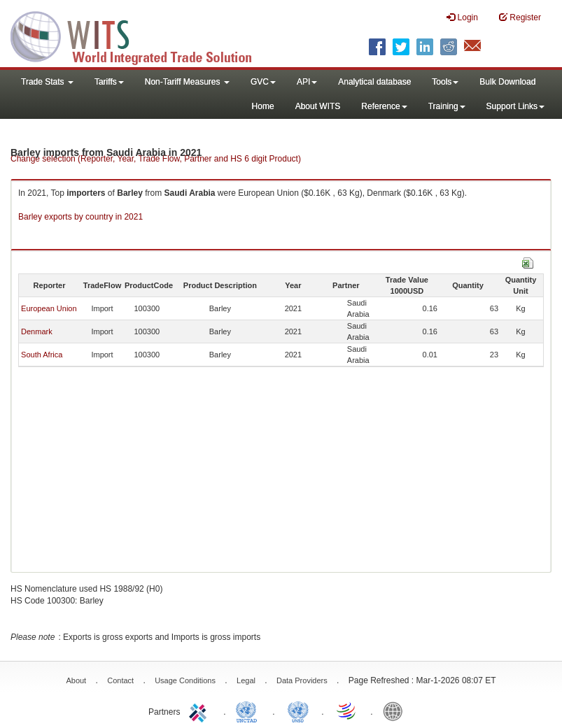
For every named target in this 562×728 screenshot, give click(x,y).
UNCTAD (249, 711)
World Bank (396, 711)
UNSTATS (298, 711)
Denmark (37, 331)
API (307, 82)
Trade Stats (47, 82)
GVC (263, 82)
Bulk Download (507, 82)
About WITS (318, 106)
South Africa (42, 355)
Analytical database (374, 82)
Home (263, 106)
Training (447, 106)
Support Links (515, 106)
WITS (140, 35)
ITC (200, 711)
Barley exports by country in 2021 (80, 217)
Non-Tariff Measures (187, 82)
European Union (49, 308)
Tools (445, 82)
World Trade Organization (347, 711)
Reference (384, 106)
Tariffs (109, 82)
